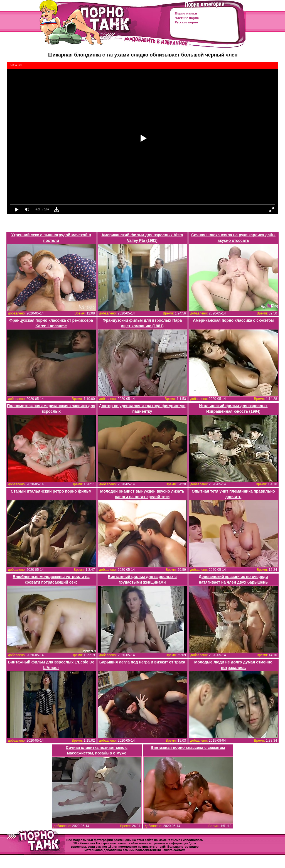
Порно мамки (186, 13)
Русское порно (186, 22)
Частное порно (187, 18)
